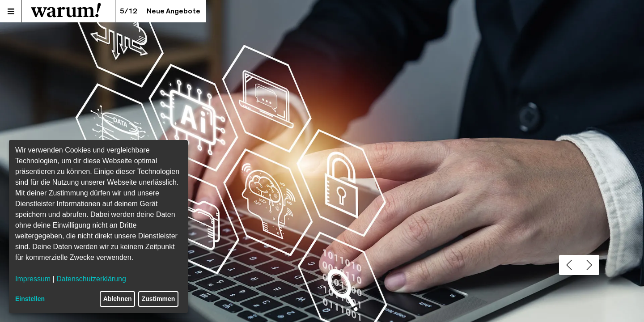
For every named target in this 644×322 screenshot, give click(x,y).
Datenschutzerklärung (91, 279)
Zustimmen (159, 299)
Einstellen (30, 299)
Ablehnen (118, 299)
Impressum (33, 279)
